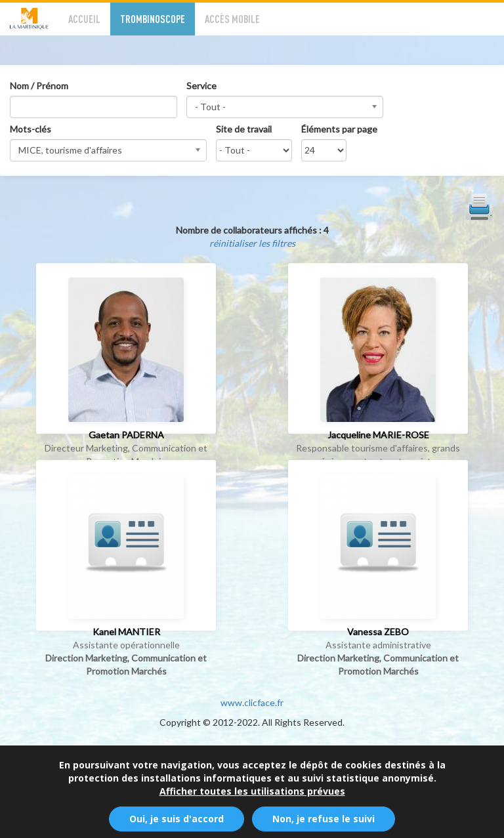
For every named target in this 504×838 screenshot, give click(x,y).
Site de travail (244, 129)
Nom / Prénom (39, 86)
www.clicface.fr (252, 702)
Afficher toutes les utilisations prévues (252, 796)
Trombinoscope (153, 19)
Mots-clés (31, 129)
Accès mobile (232, 19)
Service (201, 86)
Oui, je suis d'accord (177, 823)
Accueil (84, 19)
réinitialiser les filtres (252, 243)
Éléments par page (339, 129)
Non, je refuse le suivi (324, 823)
